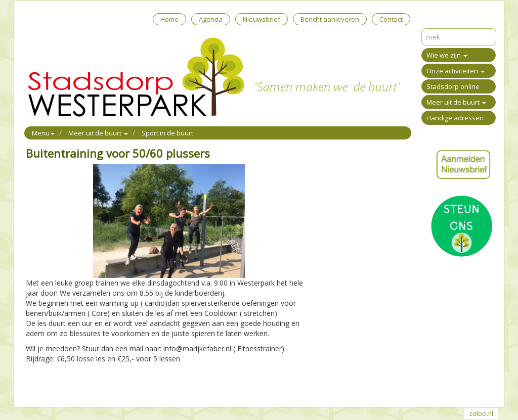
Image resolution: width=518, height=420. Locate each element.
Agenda (211, 19)
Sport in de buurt (167, 133)
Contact (391, 19)
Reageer (76, 386)
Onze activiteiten (456, 71)
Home (169, 19)
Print (33, 386)
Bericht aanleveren (330, 19)
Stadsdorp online (453, 86)
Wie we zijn (447, 55)
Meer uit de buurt (456, 102)
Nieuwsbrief (262, 19)
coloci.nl (481, 414)
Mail (52, 386)
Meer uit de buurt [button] (98, 133)
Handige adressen (455, 118)
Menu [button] (43, 133)
